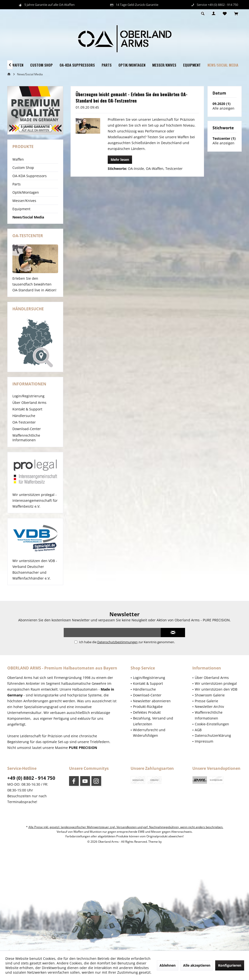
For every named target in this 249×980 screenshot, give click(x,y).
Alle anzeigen (223, 108)
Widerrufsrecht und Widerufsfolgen (149, 733)
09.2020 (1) (222, 104)
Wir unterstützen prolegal (216, 683)
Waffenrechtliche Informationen (26, 438)
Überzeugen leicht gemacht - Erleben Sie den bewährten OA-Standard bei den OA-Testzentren (132, 97)
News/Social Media (28, 217)
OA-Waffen (155, 169)
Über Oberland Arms (29, 403)
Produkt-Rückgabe (148, 707)
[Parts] (107, 65)
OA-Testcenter (24, 422)
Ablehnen (168, 965)
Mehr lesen (120, 160)
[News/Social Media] (223, 65)
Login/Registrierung (28, 396)
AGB (198, 730)
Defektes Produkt (147, 712)
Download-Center (27, 429)
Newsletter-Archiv (209, 707)
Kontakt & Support (27, 409)
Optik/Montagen (26, 192)
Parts (17, 184)
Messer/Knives (24, 201)
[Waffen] (18, 65)
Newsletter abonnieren (152, 701)
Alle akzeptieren (197, 965)
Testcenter (174, 169)
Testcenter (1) (224, 138)
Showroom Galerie (210, 695)
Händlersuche (24, 416)
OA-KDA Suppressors (30, 176)
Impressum (204, 741)
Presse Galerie (206, 701)
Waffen (18, 159)
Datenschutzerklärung (213, 735)
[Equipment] (192, 65)
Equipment (21, 209)
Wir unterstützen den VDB (216, 689)
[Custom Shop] (41, 65)
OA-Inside (136, 169)
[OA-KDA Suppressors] (77, 65)
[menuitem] (236, 14)
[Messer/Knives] (164, 65)
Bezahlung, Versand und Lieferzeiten (153, 721)
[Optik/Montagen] (132, 65)
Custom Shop (23, 168)
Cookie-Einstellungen (212, 724)
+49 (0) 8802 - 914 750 (31, 778)
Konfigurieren (230, 965)
